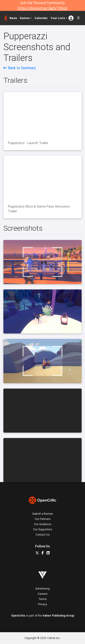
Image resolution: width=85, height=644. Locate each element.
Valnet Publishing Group (58, 616)
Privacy (43, 604)
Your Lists (58, 18)
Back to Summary (20, 68)
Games (25, 18)
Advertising (42, 589)
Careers (43, 594)
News (13, 18)
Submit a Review (42, 514)
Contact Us (43, 535)
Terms (42, 599)
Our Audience (43, 524)
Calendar (41, 18)
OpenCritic (18, 616)
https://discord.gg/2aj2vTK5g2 (42, 8)
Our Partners (43, 519)
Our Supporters (43, 529)
